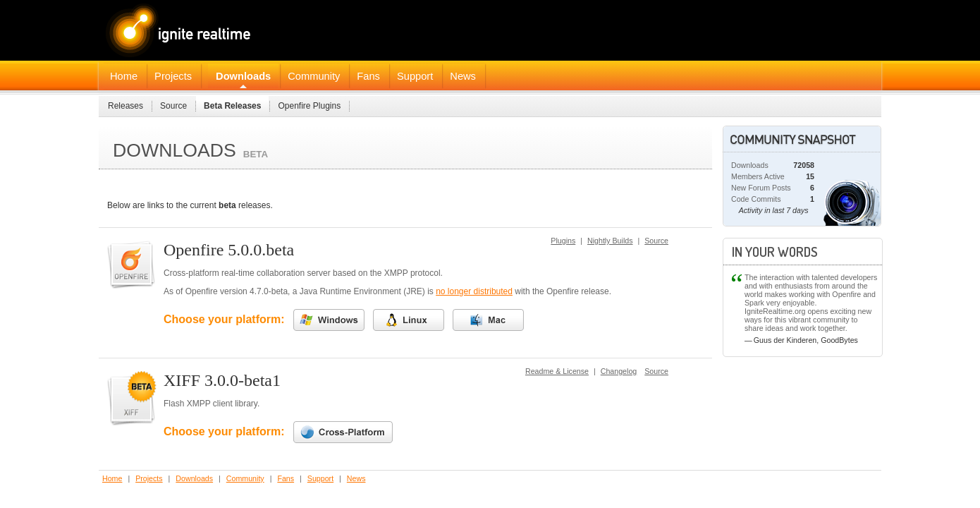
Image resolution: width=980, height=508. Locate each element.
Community (314, 76)
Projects (173, 76)
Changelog (619, 371)
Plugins (563, 241)
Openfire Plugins (309, 106)
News (463, 76)
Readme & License (557, 371)
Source (173, 106)
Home (124, 76)
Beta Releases (232, 106)
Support (415, 76)
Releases (125, 106)
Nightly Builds (610, 241)
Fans (368, 76)
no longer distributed (474, 291)
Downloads (243, 76)
